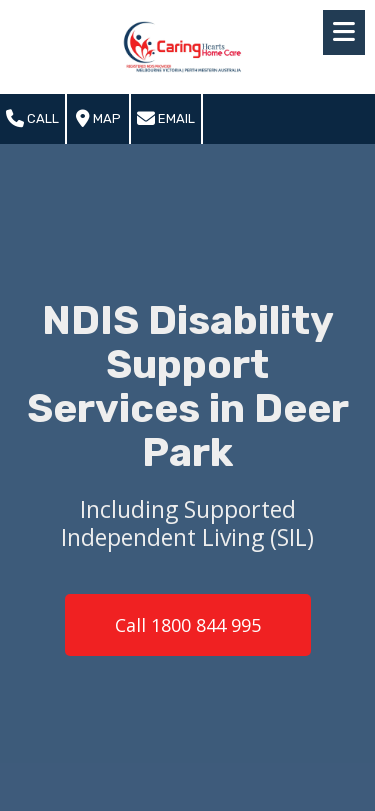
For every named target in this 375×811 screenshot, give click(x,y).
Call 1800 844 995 (188, 625)
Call (32, 119)
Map (98, 119)
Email (166, 119)
